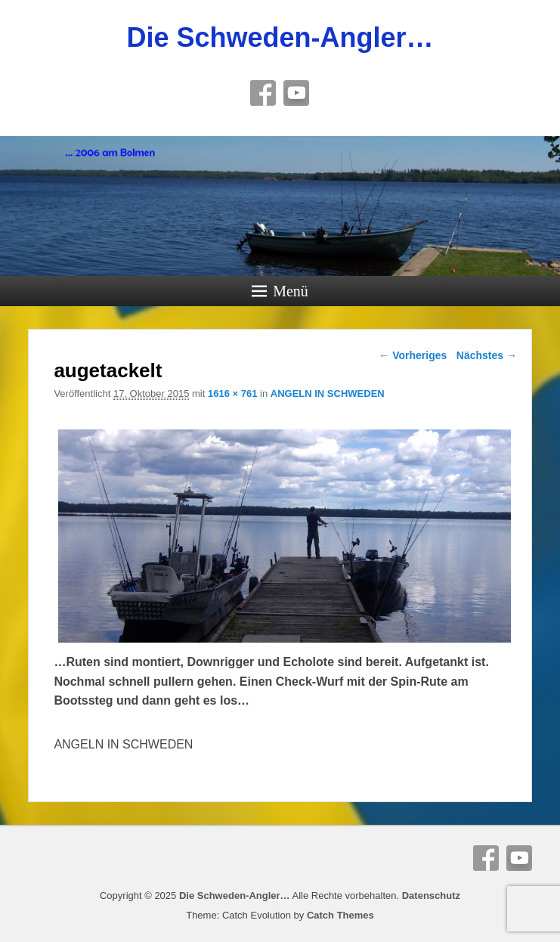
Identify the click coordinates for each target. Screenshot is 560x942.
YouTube (296, 93)
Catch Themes (340, 915)
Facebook (263, 93)
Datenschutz (431, 896)
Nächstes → (487, 355)
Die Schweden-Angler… (280, 37)
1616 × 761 (232, 394)
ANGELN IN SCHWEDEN (328, 394)
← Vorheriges (413, 355)
